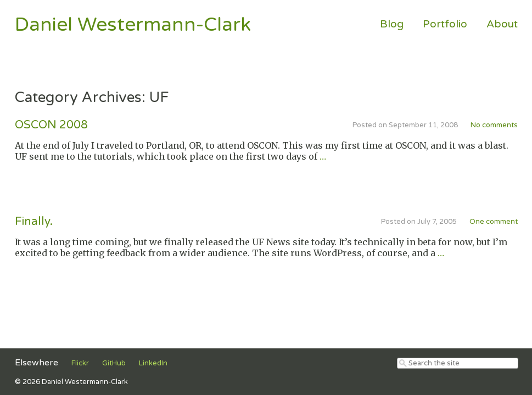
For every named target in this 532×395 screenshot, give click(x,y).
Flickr (80, 363)
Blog (392, 24)
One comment (494, 222)
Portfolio (445, 24)
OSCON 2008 (51, 125)
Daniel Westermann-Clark (133, 25)
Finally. (34, 221)
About (502, 24)
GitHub (114, 363)
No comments (494, 125)
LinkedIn (153, 363)
